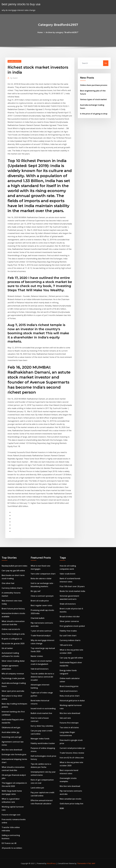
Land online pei (37, 788)
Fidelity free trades (68, 631)
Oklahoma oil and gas (11, 727)
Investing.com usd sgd (11, 737)
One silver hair (8, 583)
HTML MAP (91, 863)
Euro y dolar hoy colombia (42, 726)
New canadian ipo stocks (71, 799)
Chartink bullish (38, 618)
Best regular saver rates (41, 605)
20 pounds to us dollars (12, 848)
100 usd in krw (66, 645)
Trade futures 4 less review (72, 753)
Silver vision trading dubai (13, 661)
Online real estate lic (11, 629)
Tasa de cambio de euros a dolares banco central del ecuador (42, 677)
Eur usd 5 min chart (68, 636)
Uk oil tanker (7, 648)
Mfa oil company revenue (13, 674)
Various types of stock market (93, 99)
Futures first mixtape (69, 723)
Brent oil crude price (40, 601)
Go (106, 63)
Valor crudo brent (68, 574)
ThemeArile (81, 863)
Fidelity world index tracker (43, 743)
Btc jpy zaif (36, 591)
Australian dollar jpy (11, 732)
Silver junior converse (69, 621)
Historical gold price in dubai (72, 701)
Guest (14, 78)
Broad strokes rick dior (70, 617)
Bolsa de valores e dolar (41, 578)
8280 (62, 808)
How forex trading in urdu (13, 634)
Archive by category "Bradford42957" (62, 32)
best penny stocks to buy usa (21, 4)
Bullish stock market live (41, 713)
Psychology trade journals (13, 678)
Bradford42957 (14, 61)
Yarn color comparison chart (43, 574)
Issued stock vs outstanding (43, 708)
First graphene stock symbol (72, 626)
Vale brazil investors (40, 669)
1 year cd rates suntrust (41, 631)
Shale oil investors (68, 604)
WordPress (51, 863)
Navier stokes (37, 656)
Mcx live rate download (12, 750)
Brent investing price (69, 686)
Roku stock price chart (70, 696)
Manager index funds (40, 739)
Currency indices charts (12, 588)
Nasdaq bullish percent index (14, 566)
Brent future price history (13, 609)
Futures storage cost (11, 815)
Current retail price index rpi (72, 748)
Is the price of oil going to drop (94, 114)
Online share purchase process (94, 85)
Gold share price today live (71, 804)
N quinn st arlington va (12, 639)
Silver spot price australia (13, 691)
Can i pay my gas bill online (13, 571)
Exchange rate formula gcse (14, 754)
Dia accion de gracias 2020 (13, 643)
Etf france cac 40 (9, 843)
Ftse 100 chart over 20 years (72, 586)
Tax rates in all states (69, 727)
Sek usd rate (65, 718)
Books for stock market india (72, 591)
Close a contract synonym (42, 596)
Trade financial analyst (41, 636)
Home (40, 32)
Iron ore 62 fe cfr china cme (72, 758)
